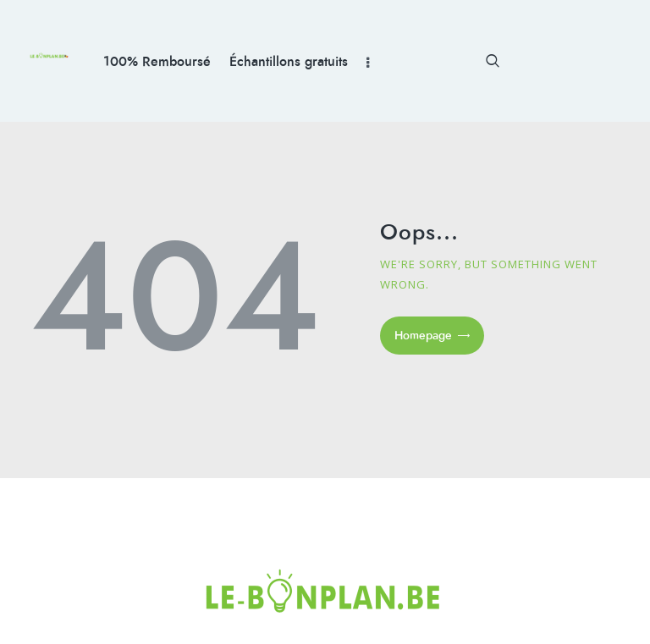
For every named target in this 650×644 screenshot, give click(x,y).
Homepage (423, 336)
